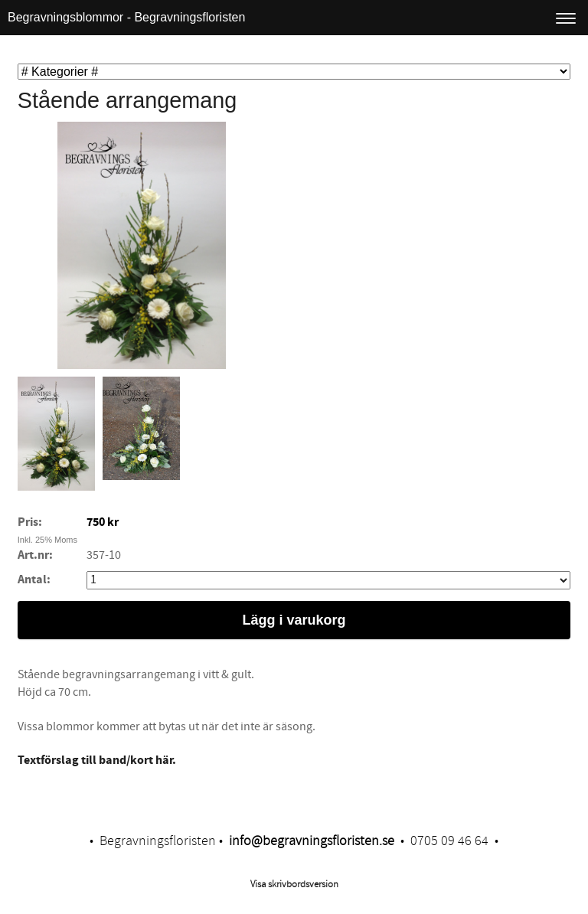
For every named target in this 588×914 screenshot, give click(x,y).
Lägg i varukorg (294, 620)
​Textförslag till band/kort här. (97, 760)
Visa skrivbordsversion (294, 884)
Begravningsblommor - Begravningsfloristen (126, 17)
